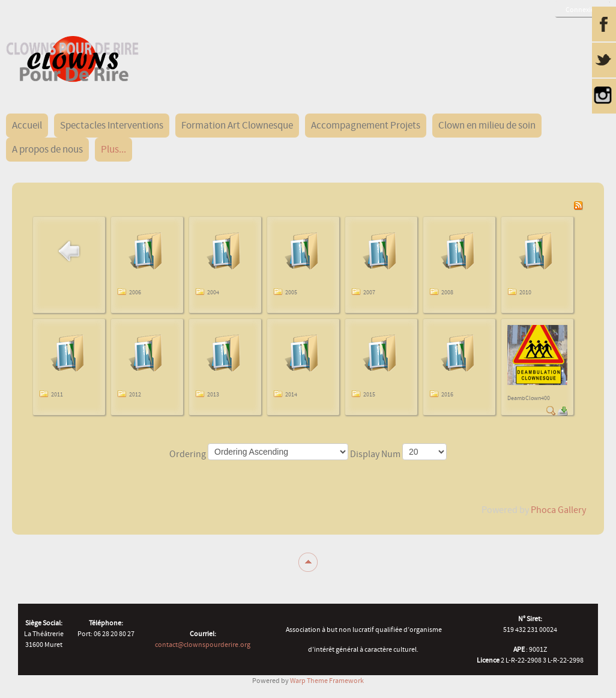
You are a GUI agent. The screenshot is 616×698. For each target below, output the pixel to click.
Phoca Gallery (558, 510)
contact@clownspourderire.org (203, 645)
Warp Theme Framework (327, 681)
